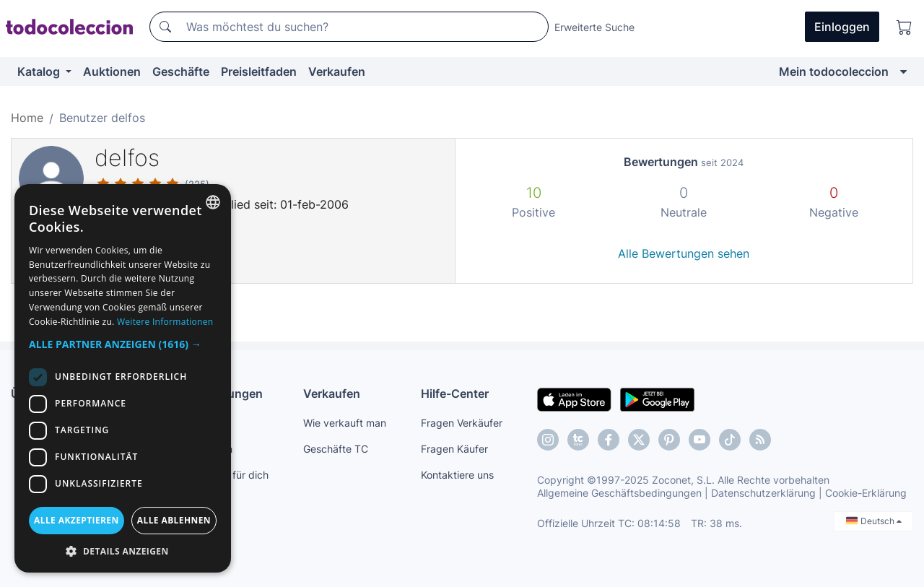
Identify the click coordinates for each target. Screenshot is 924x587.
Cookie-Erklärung (866, 493)
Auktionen (112, 71)
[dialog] (123, 378)
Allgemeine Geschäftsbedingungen (619, 493)
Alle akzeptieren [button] (77, 520)
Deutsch (874, 521)
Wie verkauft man (345, 423)
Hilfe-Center (455, 393)
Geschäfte (181, 71)
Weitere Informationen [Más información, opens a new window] (165, 322)
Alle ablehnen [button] (174, 520)
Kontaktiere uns (457, 475)
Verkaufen (337, 71)
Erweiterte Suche (594, 27)
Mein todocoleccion (834, 71)
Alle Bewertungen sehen (684, 253)
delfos (127, 158)
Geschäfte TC (336, 449)
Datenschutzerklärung (763, 493)
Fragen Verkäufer (462, 423)
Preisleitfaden (259, 71)
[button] (123, 344)
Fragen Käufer (454, 449)
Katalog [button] (40, 71)
